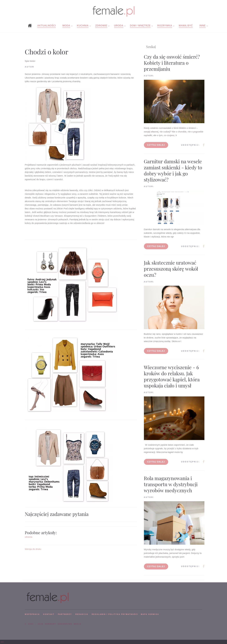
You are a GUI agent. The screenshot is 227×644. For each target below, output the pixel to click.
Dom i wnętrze (140, 26)
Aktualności (47, 26)
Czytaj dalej (156, 145)
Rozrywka (165, 26)
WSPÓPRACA (32, 614)
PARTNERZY (65, 614)
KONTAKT (49, 614)
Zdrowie (101, 26)
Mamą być (186, 26)
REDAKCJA (82, 614)
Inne (202, 26)
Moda (66, 26)
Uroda (119, 26)
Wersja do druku (33, 549)
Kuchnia (83, 26)
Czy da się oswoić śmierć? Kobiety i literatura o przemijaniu (172, 63)
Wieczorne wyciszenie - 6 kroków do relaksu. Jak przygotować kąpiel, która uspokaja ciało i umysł (172, 376)
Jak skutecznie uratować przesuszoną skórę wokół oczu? (171, 269)
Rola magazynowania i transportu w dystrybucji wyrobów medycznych (171, 484)
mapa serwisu (150, 614)
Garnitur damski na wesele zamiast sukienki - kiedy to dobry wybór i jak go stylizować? (173, 170)
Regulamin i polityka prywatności (115, 614)
